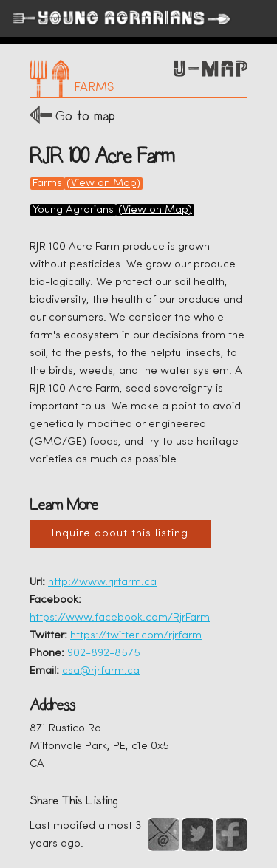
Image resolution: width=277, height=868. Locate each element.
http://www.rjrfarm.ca (102, 582)
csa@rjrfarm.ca (101, 671)
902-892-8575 (104, 653)
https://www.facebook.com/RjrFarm (120, 618)
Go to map (85, 116)
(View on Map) (103, 184)
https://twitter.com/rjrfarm (136, 636)
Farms (47, 184)
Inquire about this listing (120, 534)
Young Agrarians (73, 210)
